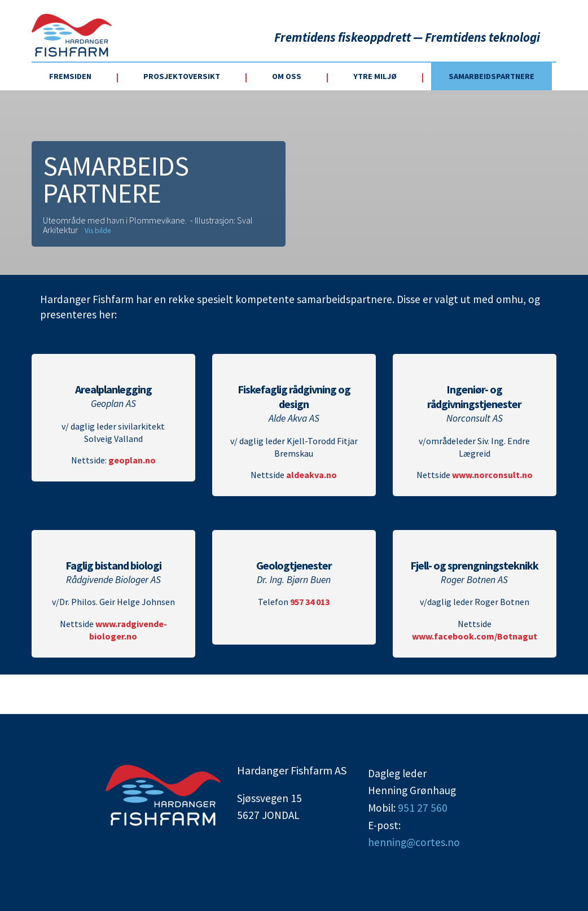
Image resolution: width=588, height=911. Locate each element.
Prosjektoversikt (182, 76)
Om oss (287, 76)
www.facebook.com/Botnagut (475, 636)
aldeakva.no (311, 475)
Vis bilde (98, 231)
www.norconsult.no (492, 475)
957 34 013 (310, 602)
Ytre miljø (375, 76)
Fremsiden (70, 76)
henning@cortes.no (414, 842)
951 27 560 (423, 808)
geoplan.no (132, 460)
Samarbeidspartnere (492, 76)
